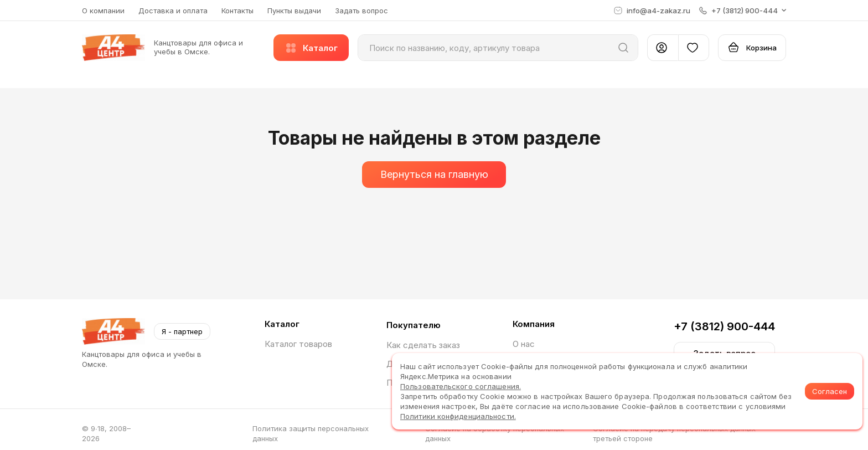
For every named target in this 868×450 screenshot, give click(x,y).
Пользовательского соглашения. (461, 386)
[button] (743, 11)
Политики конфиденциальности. (458, 416)
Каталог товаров (298, 344)
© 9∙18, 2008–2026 (106, 433)
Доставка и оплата (173, 11)
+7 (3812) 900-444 (724, 326)
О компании (103, 11)
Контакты (237, 11)
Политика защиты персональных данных (311, 433)
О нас (524, 344)
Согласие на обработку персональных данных (495, 433)
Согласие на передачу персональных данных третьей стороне (674, 433)
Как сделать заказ (423, 345)
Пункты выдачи (294, 11)
